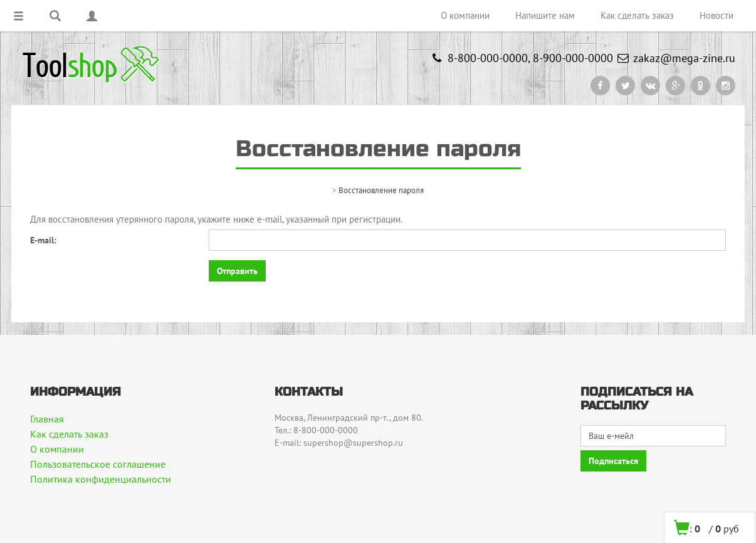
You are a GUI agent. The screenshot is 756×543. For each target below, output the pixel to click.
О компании (465, 15)
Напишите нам (545, 15)
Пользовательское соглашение (98, 464)
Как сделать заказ (637, 15)
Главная (47, 419)
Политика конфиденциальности (101, 479)
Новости (717, 15)
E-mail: (43, 240)
